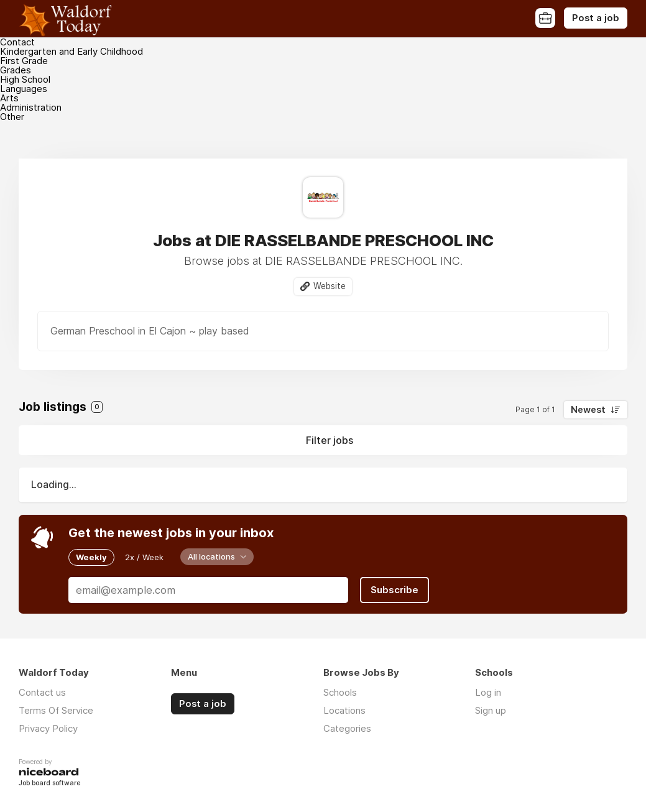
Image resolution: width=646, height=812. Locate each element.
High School (25, 79)
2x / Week (144, 557)
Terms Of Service (56, 710)
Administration (31, 107)
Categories (347, 728)
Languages (24, 89)
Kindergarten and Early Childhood (72, 51)
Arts (9, 98)
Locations (344, 710)
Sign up (491, 710)
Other (12, 117)
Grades (16, 70)
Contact (17, 42)
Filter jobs (330, 440)
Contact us (42, 692)
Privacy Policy (48, 728)
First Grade (24, 61)
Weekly (91, 557)
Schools (340, 692)
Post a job (596, 18)
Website (330, 286)
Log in (488, 692)
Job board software (49, 784)
